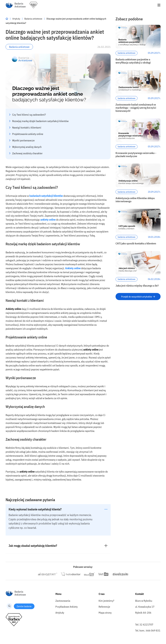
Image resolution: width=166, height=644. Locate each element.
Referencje (104, 607)
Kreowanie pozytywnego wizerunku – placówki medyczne (136, 155)
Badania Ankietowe (16, 5)
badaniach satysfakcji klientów (46, 196)
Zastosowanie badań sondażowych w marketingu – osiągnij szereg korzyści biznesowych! (136, 108)
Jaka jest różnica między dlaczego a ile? (137, 286)
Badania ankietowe (34, 19)
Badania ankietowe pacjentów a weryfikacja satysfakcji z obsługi (133, 61)
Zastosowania (63, 601)
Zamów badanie (24, 606)
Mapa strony (105, 613)
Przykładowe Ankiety (67, 607)
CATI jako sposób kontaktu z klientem (136, 243)
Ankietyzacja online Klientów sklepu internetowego (135, 200)
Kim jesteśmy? (106, 601)
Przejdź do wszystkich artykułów (138, 297)
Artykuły (16, 19)
